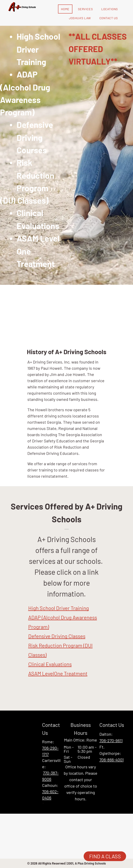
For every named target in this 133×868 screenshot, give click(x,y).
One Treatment (71, 673)
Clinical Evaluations (50, 664)
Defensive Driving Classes (57, 636)
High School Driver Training (59, 608)
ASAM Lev (39, 673)
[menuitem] (66, 9)
